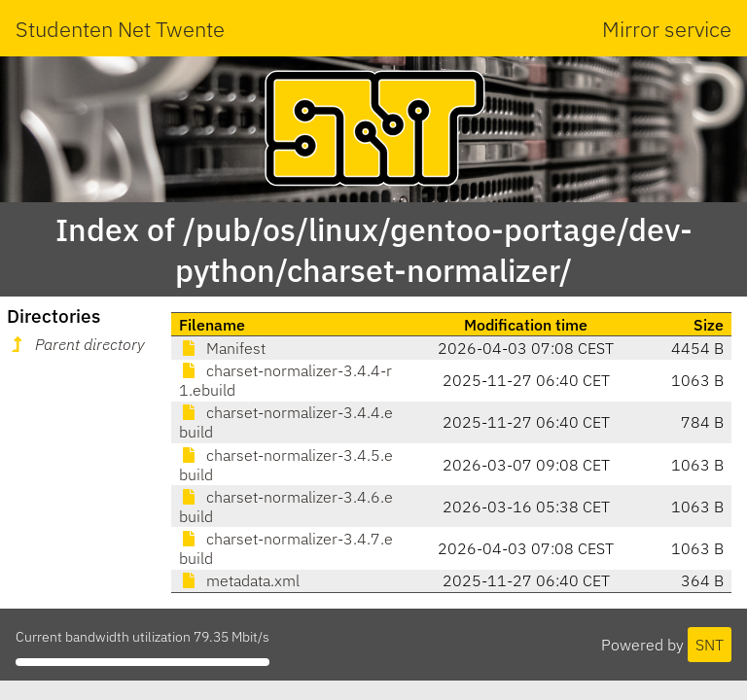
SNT (710, 645)
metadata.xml (239, 580)
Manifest (222, 348)
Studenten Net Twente (120, 29)
